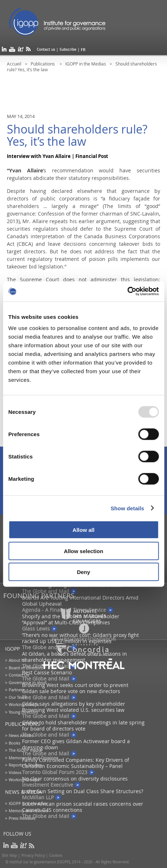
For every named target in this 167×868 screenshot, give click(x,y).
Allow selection (83, 551)
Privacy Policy (33, 856)
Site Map (9, 856)
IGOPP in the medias (28, 803)
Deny (83, 572)
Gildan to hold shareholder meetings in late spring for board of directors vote (83, 725)
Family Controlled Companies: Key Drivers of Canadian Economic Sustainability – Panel (76, 763)
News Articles (21, 735)
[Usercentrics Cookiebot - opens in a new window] (127, 291)
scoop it (21, 51)
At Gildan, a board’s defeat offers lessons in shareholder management (74, 657)
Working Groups (24, 704)
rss (28, 51)
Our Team (18, 697)
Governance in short (28, 682)
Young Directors (23, 712)
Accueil (14, 64)
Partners (16, 690)
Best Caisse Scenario (47, 672)
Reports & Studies (25, 765)
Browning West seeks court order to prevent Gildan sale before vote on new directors (75, 688)
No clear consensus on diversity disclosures (75, 779)
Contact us (46, 49)
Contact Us (19, 675)
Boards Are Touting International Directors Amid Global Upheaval (80, 601)
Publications (43, 64)
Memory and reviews (28, 811)
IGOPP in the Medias (86, 64)
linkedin (4, 51)
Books (14, 743)
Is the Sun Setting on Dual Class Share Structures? (83, 791)
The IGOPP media (25, 750)
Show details (128, 508)
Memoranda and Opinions (33, 758)
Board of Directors (26, 668)
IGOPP (57, 22)
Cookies (56, 856)
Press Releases (22, 818)
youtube (12, 51)
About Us (17, 660)
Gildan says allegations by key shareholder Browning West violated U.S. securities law (74, 707)
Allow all (83, 530)
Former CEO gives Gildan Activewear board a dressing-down (76, 744)
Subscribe (68, 49)
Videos (15, 772)
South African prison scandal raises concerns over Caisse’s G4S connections (83, 807)
